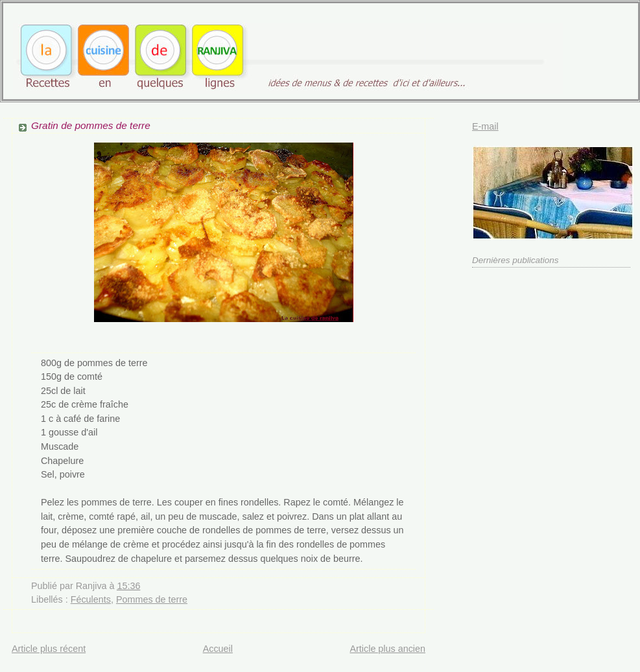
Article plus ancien (387, 649)
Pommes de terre (152, 599)
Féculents (91, 599)
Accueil (218, 649)
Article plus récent (49, 649)
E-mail (485, 126)
